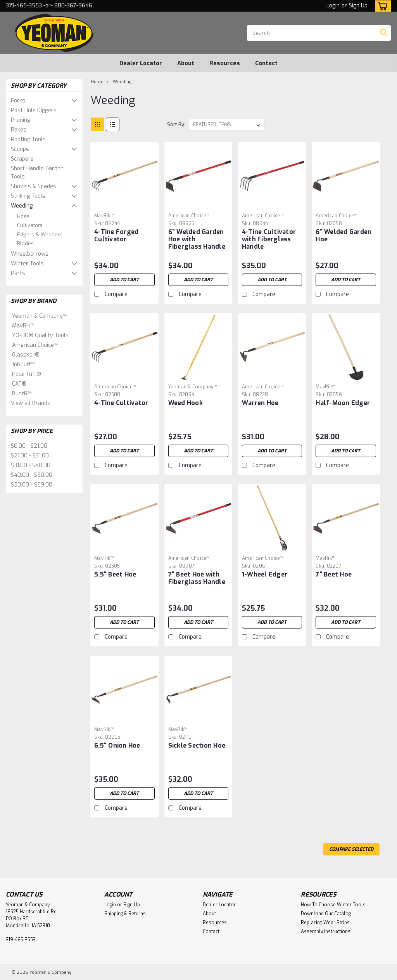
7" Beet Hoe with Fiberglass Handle (197, 578)
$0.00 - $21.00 (29, 446)
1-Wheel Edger (265, 574)
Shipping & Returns (125, 914)
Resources (225, 63)
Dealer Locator (141, 63)
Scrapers (22, 159)
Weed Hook (186, 403)
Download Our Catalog (326, 914)
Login (333, 6)
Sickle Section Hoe (197, 745)
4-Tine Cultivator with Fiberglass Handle (269, 239)
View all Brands (31, 403)
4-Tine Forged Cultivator (116, 235)
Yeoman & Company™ (39, 316)
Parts (18, 273)
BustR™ (22, 394)
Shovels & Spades (34, 186)
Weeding (22, 206)
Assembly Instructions (326, 932)
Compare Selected (351, 849)
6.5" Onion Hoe (117, 745)
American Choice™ (35, 345)
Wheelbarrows (30, 254)
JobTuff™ (23, 364)
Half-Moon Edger (343, 403)
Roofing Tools (28, 139)
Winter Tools (27, 264)
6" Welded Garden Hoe (343, 235)
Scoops (20, 149)
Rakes (19, 130)
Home (97, 82)
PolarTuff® (27, 374)
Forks (18, 101)
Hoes (23, 216)
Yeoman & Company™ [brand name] (193, 387)
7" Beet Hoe (334, 574)
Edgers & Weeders (40, 235)
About (186, 63)
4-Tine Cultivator (121, 403)
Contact (266, 63)
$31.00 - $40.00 (31, 465)
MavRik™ (23, 326)
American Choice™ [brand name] (189, 216)
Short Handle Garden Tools (37, 173)
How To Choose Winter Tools (333, 905)
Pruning (21, 120)
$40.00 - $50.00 (32, 475)
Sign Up (358, 6)
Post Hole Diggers (34, 110)
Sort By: (176, 124)
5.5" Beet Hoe (115, 574)
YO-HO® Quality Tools (40, 335)
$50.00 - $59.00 (32, 485)
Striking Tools (28, 196)
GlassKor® (26, 355)
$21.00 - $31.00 (30, 456)
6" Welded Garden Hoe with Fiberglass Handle (197, 239)
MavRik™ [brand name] (104, 216)
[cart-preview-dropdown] (381, 6)
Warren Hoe (260, 403)
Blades (25, 243)
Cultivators (30, 225)
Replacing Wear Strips (325, 923)
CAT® (19, 384)
